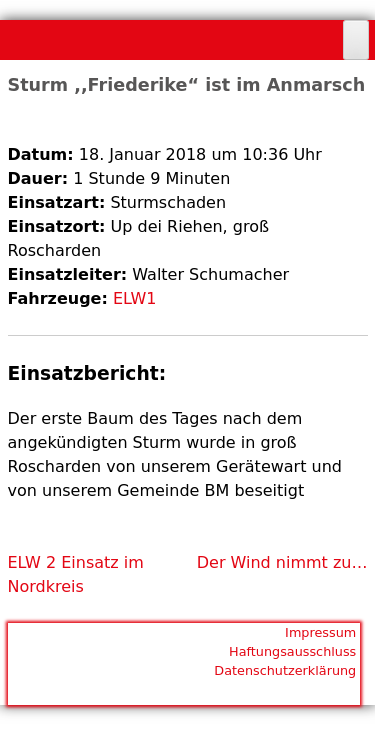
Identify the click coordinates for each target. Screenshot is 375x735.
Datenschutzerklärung (285, 670)
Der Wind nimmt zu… (282, 562)
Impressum (320, 632)
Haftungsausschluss (292, 651)
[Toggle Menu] (356, 40)
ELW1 (135, 298)
